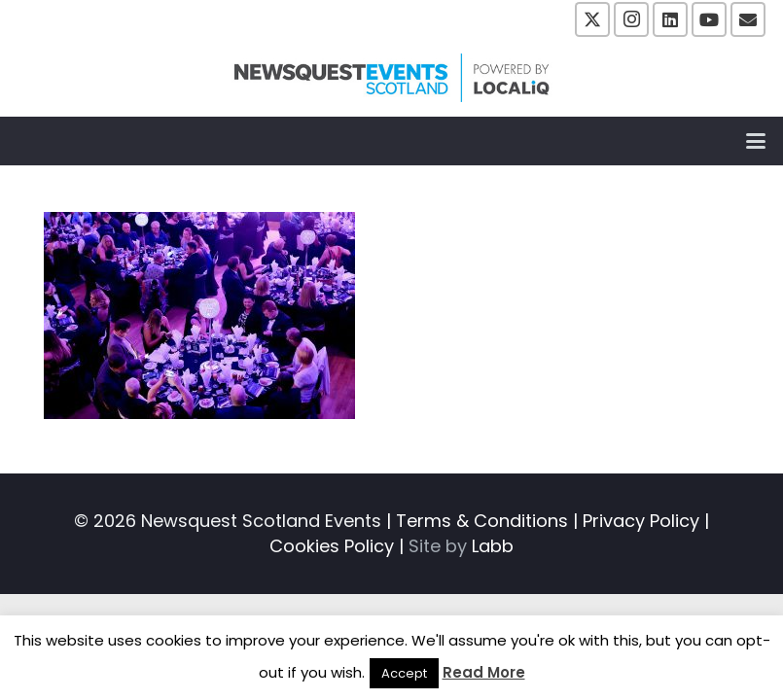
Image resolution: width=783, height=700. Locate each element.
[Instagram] (631, 19)
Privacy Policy (641, 521)
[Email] (748, 19)
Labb (493, 546)
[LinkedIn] (670, 19)
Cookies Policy (332, 546)
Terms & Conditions (482, 521)
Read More (484, 672)
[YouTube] (709, 19)
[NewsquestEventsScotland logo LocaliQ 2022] (392, 78)
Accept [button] (404, 673)
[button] (756, 141)
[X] (592, 19)
